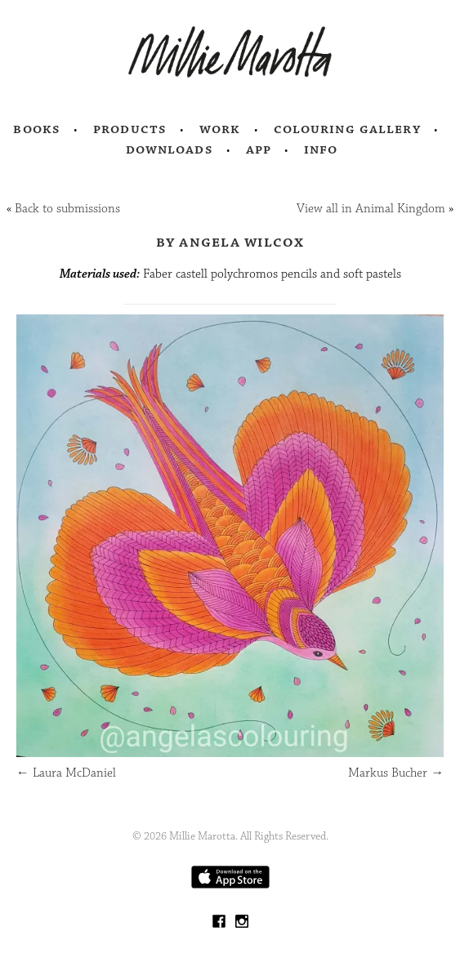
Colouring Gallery (347, 129)
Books (37, 129)
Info (321, 149)
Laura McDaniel (66, 773)
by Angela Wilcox (230, 242)
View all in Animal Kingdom (371, 209)
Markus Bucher (396, 773)
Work (220, 129)
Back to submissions (67, 209)
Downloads (170, 149)
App (259, 149)
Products (130, 129)
